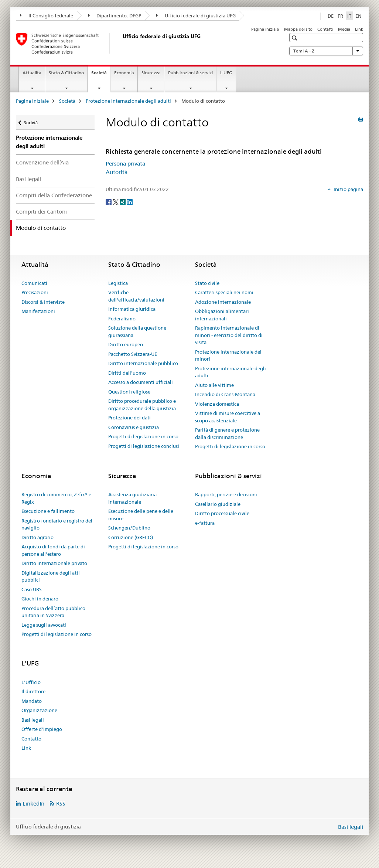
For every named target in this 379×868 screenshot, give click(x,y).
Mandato (32, 701)
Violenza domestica (217, 404)
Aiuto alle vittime (214, 385)
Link (359, 29)
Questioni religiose (129, 392)
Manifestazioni (38, 311)
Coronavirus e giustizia (134, 427)
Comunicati (34, 283)
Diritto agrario (37, 537)
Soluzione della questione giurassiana (137, 331)
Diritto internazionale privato (54, 563)
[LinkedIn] (130, 202)
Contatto (31, 739)
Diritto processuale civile (222, 513)
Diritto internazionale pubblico (143, 363)
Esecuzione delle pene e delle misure (141, 515)
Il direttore (33, 691)
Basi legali (28, 179)
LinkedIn (33, 804)
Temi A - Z (326, 51)
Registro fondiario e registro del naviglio (57, 524)
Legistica (118, 283)
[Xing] (123, 202)
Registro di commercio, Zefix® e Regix (56, 498)
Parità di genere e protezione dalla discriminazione (227, 433)
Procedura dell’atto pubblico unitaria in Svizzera (53, 612)
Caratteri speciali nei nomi (224, 292)
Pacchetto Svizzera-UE (133, 354)
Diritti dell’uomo (127, 373)
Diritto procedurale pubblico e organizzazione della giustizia (142, 405)
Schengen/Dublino (129, 528)
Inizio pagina (348, 189)
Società (101, 75)
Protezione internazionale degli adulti (128, 101)
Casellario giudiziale (218, 504)
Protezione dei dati (129, 418)
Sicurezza (151, 73)
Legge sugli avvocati (44, 625)
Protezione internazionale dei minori (228, 355)
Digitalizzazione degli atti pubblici (51, 576)
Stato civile (207, 283)
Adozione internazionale (223, 302)
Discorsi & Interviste (43, 302)
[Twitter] (116, 202)
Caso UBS (32, 589)
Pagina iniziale (265, 29)
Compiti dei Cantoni (41, 212)
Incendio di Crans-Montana (225, 394)
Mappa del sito (298, 29)
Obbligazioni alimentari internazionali (222, 315)
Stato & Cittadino (66, 73)
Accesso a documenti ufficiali (141, 382)
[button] (295, 38)
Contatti (325, 29)
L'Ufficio (31, 682)
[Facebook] (109, 202)
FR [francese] (340, 16)
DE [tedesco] (331, 16)
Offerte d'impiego (42, 729)
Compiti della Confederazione (54, 195)
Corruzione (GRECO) (131, 537)
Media (344, 29)
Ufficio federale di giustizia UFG (196, 16)
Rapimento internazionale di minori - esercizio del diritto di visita (229, 335)
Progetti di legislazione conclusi (144, 446)
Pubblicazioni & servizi (190, 73)
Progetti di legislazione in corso (143, 436)
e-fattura (205, 523)
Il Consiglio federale (47, 16)
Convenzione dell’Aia (42, 162)
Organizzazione (39, 710)
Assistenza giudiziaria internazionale (132, 498)
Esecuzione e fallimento (48, 511)
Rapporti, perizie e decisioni (226, 494)
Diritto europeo (126, 344)
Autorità (117, 172)
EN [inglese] (358, 16)
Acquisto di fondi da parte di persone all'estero (53, 550)
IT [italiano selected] (349, 16)
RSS (61, 804)
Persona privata (125, 164)
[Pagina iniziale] (121, 43)
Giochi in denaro (40, 599)
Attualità (32, 73)
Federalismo (122, 319)
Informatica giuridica (132, 309)
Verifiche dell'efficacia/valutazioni (136, 296)
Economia (124, 73)
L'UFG (226, 73)
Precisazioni (35, 292)
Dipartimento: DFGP (115, 16)
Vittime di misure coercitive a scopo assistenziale (228, 417)
